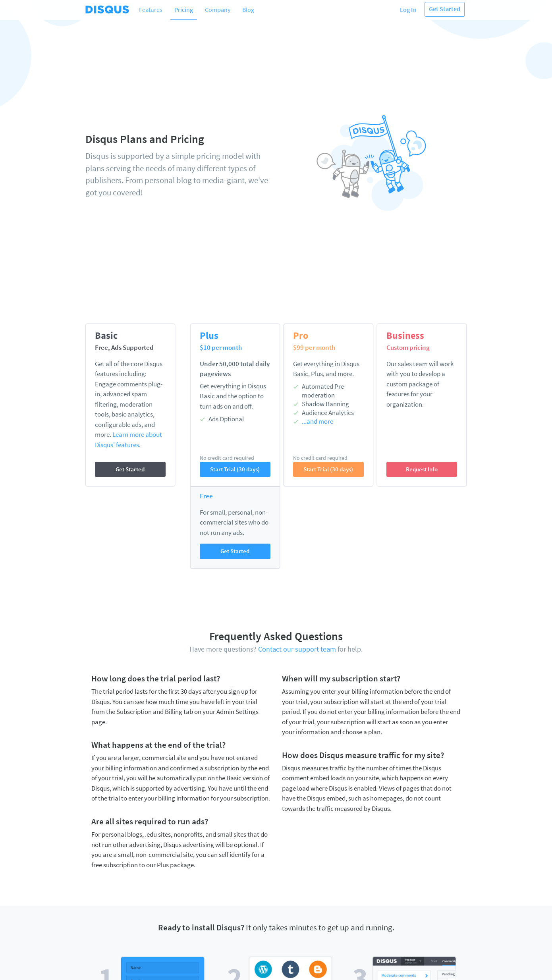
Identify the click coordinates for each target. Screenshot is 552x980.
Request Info (422, 469)
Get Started (445, 9)
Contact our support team (297, 649)
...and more (317, 421)
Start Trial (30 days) (235, 469)
